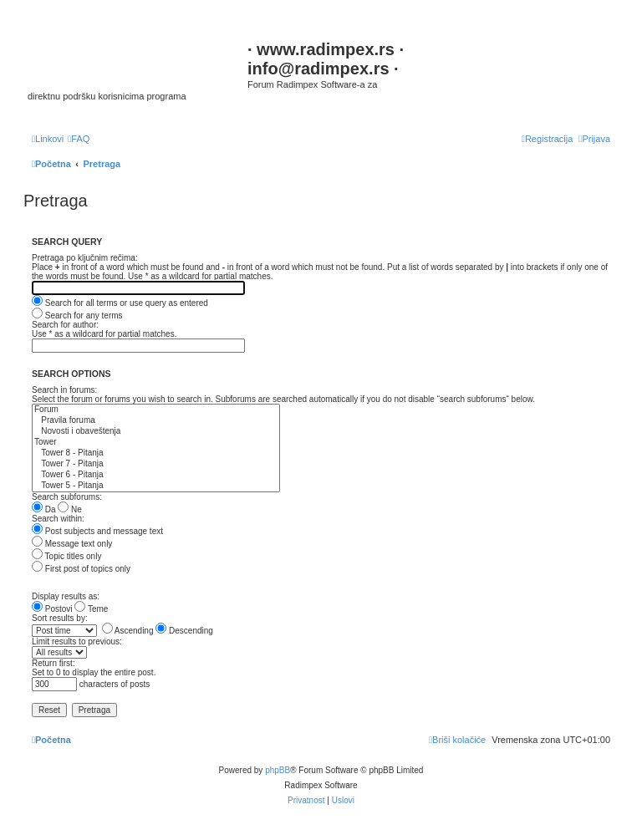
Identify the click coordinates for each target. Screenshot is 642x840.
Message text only (72, 544)
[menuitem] (79, 139)
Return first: (53, 663)
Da (44, 509)
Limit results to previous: (77, 641)
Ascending (128, 631)
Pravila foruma (156, 421)
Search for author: (65, 325)
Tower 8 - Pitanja (156, 453)
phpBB (278, 770)
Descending (184, 631)
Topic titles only (66, 556)
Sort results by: (60, 618)
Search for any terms (77, 316)
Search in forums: (64, 390)
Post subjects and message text (97, 531)
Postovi (52, 609)
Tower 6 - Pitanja (156, 475)
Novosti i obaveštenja (156, 432)
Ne (70, 509)
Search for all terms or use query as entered (120, 303)
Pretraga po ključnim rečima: (85, 258)
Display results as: (66, 596)
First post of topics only (81, 569)
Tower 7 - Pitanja (156, 464)
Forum (156, 410)
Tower (156, 443)
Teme (91, 609)
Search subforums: (67, 497)
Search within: (58, 519)
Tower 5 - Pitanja (156, 486)
